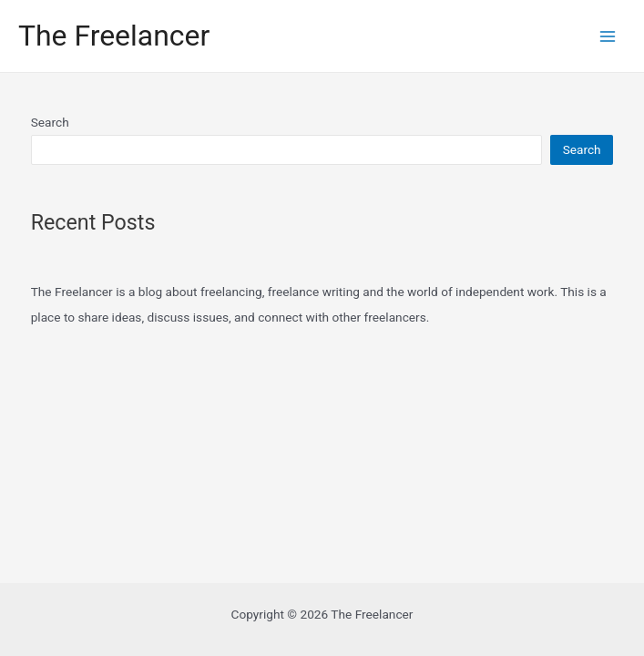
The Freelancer (114, 36)
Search (50, 122)
